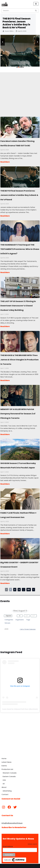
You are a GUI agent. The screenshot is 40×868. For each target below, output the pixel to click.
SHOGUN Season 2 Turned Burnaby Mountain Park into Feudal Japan (20, 449)
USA (4, 780)
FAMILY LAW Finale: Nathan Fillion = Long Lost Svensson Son (20, 499)
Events (4, 766)
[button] (17, 67)
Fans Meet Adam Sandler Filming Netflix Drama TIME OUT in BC (20, 127)
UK (4, 784)
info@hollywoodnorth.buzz (12, 823)
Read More (5, 162)
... (24, 590)
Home (4, 758)
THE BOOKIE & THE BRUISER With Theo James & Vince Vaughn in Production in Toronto (20, 341)
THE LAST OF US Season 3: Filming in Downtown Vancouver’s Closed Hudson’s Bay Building (20, 287)
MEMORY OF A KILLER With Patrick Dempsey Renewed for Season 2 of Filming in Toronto (20, 395)
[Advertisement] (20, 92)
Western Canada (10, 773)
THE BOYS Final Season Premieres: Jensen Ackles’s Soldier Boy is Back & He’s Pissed (17, 23)
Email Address (8, 846)
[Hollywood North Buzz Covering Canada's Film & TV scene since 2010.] (5, 4)
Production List (7, 769)
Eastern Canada (9, 776)
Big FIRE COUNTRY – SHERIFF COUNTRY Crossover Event (20, 549)
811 (29, 590)
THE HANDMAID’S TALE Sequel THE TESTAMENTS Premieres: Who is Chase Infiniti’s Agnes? (20, 231)
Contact (5, 794)
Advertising (7, 791)
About (4, 787)
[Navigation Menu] (36, 4)
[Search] (18, 11)
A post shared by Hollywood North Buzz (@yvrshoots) (20, 709)
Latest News (7, 762)
